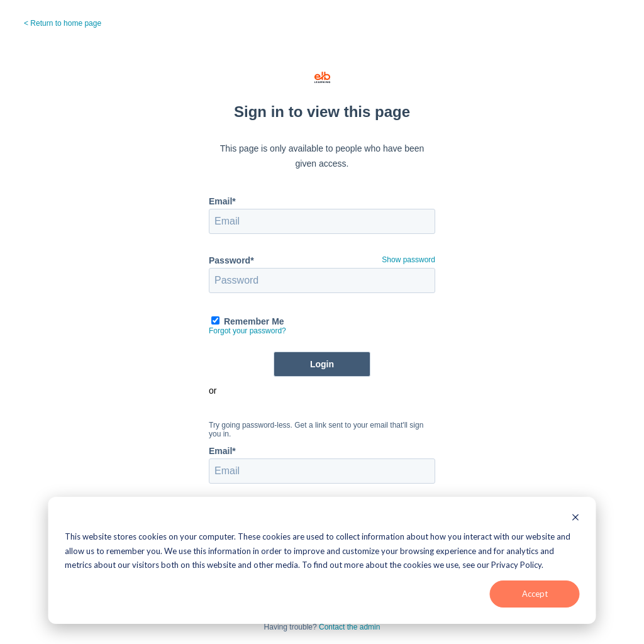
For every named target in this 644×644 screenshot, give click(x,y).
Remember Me (254, 321)
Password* (231, 260)
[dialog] (322, 560)
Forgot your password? (247, 331)
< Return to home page (63, 23)
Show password (408, 260)
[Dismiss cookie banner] (576, 517)
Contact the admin (349, 627)
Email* (222, 201)
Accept (535, 594)
